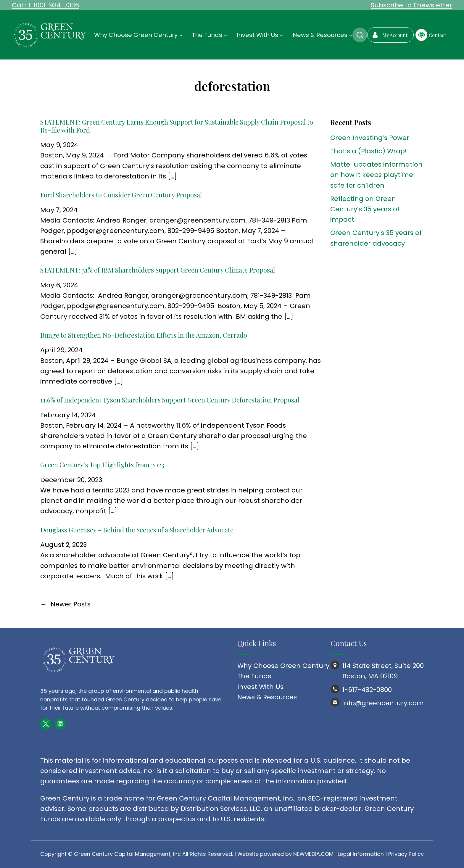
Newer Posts (65, 604)
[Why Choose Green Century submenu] (181, 35)
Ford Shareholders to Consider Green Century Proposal (121, 195)
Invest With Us (260, 687)
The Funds (254, 676)
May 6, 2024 (59, 285)
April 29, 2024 (61, 350)
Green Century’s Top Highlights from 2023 (102, 465)
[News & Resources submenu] (351, 35)
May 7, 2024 (59, 210)
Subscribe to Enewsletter (411, 5)
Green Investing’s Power (370, 138)
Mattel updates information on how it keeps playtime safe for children (376, 175)
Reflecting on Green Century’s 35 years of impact (365, 209)
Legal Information (361, 854)
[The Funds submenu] (225, 35)
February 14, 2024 (68, 415)
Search (360, 35)
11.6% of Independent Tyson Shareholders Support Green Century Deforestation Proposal (170, 400)
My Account (395, 35)
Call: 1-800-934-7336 (45, 5)
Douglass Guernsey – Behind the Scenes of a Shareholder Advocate (137, 530)
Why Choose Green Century (283, 666)
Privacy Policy (406, 854)
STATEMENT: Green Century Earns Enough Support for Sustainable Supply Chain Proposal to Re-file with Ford (177, 126)
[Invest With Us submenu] (281, 35)
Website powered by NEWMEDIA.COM (285, 854)
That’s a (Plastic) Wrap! (369, 151)
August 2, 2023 (63, 545)
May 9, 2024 (59, 145)
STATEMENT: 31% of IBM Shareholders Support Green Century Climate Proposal (158, 270)
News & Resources (267, 697)
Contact (437, 35)
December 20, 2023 (71, 480)
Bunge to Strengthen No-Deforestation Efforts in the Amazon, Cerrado (144, 335)
